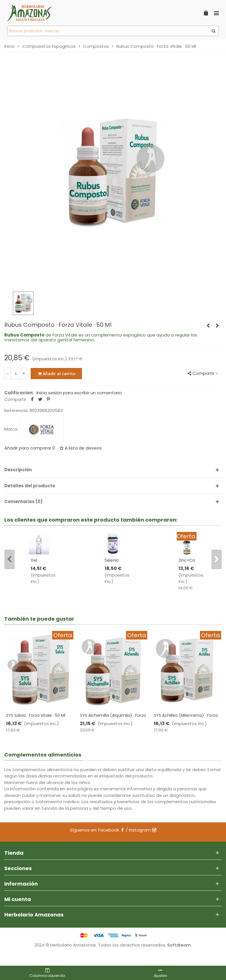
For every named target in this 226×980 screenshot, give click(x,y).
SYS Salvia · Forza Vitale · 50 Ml (36, 715)
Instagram (143, 830)
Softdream (179, 945)
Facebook (111, 830)
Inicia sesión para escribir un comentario (79, 393)
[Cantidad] (16, 373)
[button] (9, 559)
